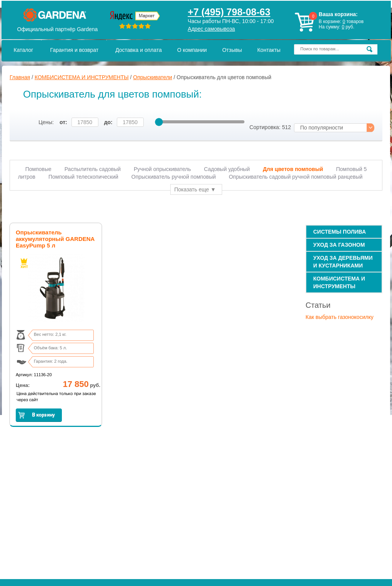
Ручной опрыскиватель (162, 169)
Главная (20, 77)
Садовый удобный (227, 169)
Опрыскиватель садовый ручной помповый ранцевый (296, 177)
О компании (192, 50)
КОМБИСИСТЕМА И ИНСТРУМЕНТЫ (82, 77)
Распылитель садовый (93, 169)
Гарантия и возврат (74, 50)
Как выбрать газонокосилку (340, 317)
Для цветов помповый (293, 169)
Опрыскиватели (153, 77)
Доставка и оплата (139, 50)
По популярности (322, 128)
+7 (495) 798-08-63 (229, 12)
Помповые (38, 169)
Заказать (39, 415)
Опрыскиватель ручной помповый (174, 177)
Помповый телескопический (83, 177)
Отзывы (232, 50)
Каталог (24, 50)
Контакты (269, 50)
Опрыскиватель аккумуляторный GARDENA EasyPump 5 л (55, 239)
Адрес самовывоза (212, 29)
